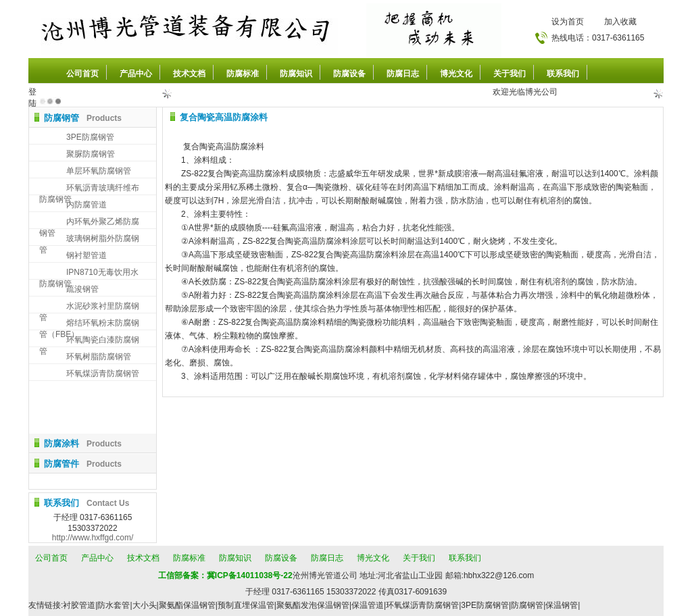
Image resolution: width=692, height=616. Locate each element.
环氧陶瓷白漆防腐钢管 (89, 341)
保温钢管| (563, 605)
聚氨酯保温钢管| (188, 605)
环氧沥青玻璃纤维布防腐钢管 (89, 189)
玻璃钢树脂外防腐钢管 (89, 239)
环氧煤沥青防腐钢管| (423, 605)
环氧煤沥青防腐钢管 (103, 374)
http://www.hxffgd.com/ (93, 538)
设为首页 (568, 22)
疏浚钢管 (82, 289)
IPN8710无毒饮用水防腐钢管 (89, 273)
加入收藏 (620, 22)
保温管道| (369, 605)
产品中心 (136, 74)
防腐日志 (403, 74)
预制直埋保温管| (247, 605)
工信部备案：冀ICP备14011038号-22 (225, 575)
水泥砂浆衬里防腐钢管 (89, 307)
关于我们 (510, 74)
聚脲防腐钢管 (91, 154)
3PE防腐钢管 (90, 137)
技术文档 (189, 74)
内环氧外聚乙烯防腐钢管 (89, 223)
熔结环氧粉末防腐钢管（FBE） (89, 324)
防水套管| (115, 605)
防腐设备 (349, 74)
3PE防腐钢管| (486, 605)
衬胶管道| (80, 605)
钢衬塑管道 (86, 255)
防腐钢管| (528, 605)
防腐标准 (243, 74)
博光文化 (456, 74)
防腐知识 (296, 74)
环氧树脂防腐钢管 (99, 357)
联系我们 (563, 74)
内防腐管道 (86, 205)
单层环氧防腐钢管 (99, 171)
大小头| (146, 605)
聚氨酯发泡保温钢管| (314, 605)
